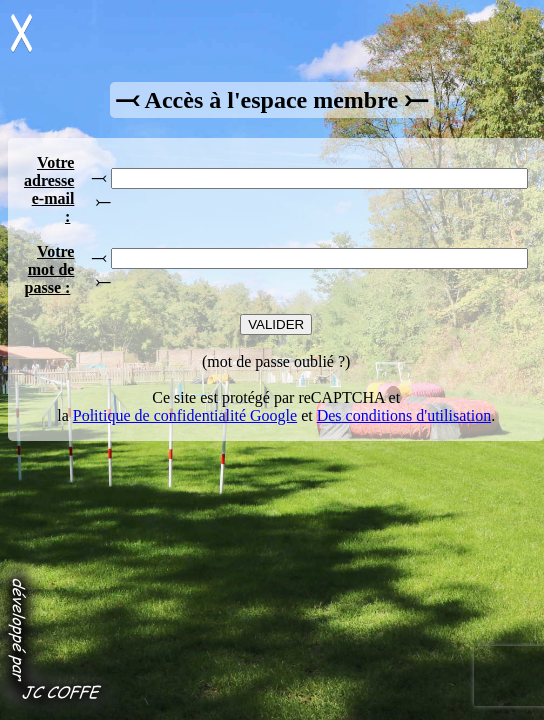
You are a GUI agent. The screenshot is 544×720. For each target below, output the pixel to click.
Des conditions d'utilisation (404, 415)
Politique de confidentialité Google (185, 415)
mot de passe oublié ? (276, 361)
